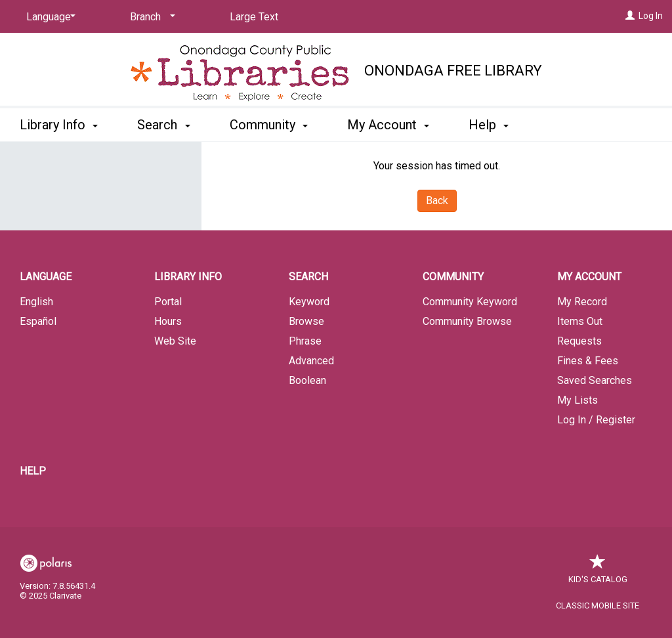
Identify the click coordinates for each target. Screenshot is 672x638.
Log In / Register (596, 420)
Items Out (580, 321)
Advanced (311, 361)
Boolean (307, 380)
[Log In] (630, 16)
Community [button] (269, 125)
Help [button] (489, 125)
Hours (168, 321)
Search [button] (163, 125)
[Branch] (150, 17)
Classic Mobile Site (598, 606)
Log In (651, 16)
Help (33, 471)
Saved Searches (595, 380)
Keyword (309, 302)
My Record (582, 302)
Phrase (305, 341)
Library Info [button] (59, 125)
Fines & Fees (588, 361)
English (36, 302)
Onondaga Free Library (453, 71)
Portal (168, 302)
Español (38, 321)
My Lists (577, 400)
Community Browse (467, 321)
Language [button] (46, 277)
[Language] (49, 17)
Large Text (254, 17)
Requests (579, 341)
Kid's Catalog (598, 573)
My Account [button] (388, 125)
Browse (306, 321)
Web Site (175, 341)
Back (437, 201)
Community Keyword (470, 302)
